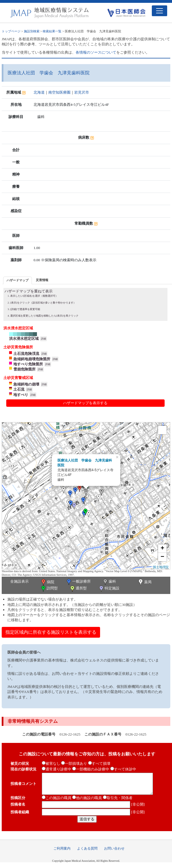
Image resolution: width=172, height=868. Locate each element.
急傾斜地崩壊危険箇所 (32, 359)
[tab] (17, 280)
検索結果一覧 (52, 31)
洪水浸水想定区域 (24, 339)
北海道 (39, 92)
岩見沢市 (82, 92)
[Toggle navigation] (159, 11)
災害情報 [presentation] (42, 280)
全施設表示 (19, 581)
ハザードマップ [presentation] (17, 280)
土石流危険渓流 (26, 354)
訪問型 (49, 589)
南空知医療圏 (59, 92)
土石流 (19, 389)
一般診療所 (78, 582)
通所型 (78, 589)
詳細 (43, 339)
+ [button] (162, 549)
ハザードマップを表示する (85, 403)
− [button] (162, 557)
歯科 (109, 582)
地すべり (21, 395)
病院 (47, 582)
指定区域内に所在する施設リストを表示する (51, 632)
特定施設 (109, 589)
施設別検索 (32, 31)
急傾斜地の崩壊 (26, 384)
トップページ (11, 31)
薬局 (144, 582)
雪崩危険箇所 (24, 369)
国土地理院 (161, 567)
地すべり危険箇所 (28, 364)
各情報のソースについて (96, 52)
